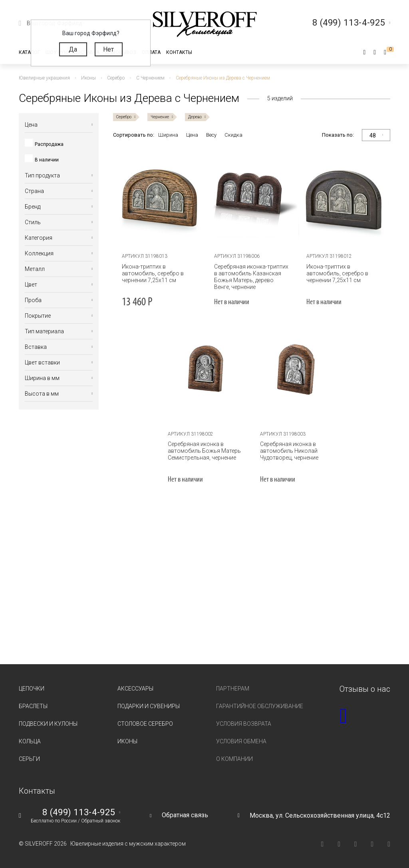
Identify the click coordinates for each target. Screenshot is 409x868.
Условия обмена (241, 741)
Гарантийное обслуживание (260, 706)
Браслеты (33, 706)
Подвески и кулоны (48, 724)
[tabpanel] (159, 197)
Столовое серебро (145, 724)
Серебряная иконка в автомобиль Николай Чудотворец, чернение (289, 451)
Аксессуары (135, 689)
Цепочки (32, 689)
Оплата (151, 52)
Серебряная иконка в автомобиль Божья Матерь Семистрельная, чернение (204, 451)
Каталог (29, 52)
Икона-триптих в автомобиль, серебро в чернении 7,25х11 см (152, 273)
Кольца (30, 741)
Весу (211, 135)
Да (73, 49)
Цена (192, 135)
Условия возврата (244, 724)
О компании (234, 759)
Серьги (29, 759)
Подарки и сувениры (149, 706)
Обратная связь (185, 815)
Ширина (168, 135)
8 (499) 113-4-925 (79, 812)
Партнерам (233, 689)
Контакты (179, 52)
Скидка (233, 135)
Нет (108, 49)
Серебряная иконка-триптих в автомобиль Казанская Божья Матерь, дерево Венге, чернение (251, 277)
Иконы (127, 741)
